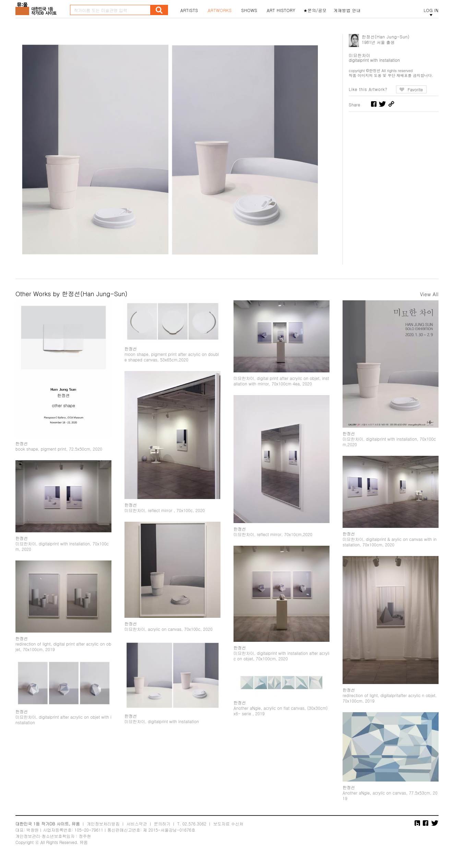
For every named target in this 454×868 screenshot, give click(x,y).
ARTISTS (189, 10)
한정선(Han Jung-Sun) (386, 37)
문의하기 (162, 829)
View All (429, 294)
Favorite (415, 89)
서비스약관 (137, 829)
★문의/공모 (315, 10)
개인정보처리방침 (103, 829)
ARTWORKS (220, 10)
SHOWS (249, 10)
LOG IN (431, 10)
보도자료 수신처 (228, 829)
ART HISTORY (281, 10)
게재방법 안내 (347, 10)
